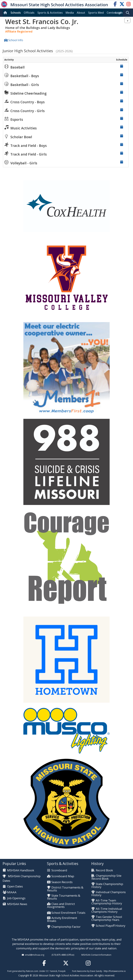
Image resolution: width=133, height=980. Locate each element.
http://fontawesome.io (115, 971)
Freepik (62, 971)
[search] (128, 13)
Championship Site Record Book (106, 877)
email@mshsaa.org (35, 955)
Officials (29, 13)
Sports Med (96, 13)
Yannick (53, 971)
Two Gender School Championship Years (107, 918)
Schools (16, 13)
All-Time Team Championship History (107, 902)
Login (119, 13)
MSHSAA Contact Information (96, 955)
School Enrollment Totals (68, 913)
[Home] (6, 13)
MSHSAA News (17, 904)
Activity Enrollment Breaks (62, 919)
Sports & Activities (50, 13)
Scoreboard (59, 870)
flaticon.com (32, 971)
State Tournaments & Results (64, 897)
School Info (16, 40)
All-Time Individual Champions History (107, 910)
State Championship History (107, 886)
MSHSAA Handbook (21, 870)
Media (70, 13)
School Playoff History (110, 926)
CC (47, 971)
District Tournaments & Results (65, 889)
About (81, 13)
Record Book (104, 870)
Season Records (62, 882)
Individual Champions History (109, 894)
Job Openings (16, 898)
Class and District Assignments (61, 905)
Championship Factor (66, 927)
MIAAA (12, 892)
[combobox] (127, 20)
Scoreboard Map (63, 876)
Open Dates (15, 886)
